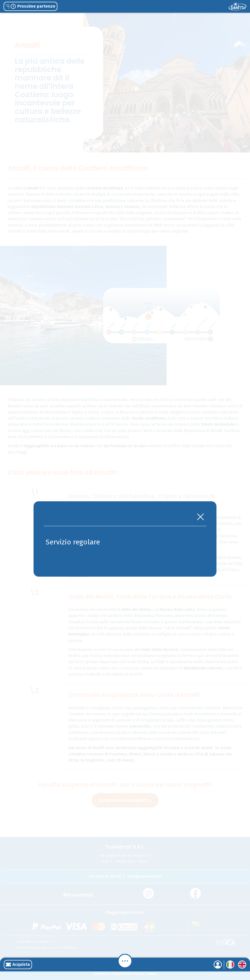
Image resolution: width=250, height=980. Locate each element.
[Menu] (125, 961)
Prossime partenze (30, 6)
